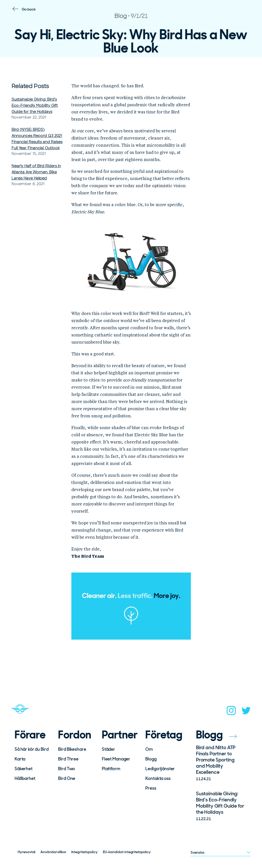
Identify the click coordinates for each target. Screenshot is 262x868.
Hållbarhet (25, 778)
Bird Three (68, 759)
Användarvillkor (53, 852)
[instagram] (231, 712)
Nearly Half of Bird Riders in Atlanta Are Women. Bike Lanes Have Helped (36, 172)
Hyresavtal (26, 852)
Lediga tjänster (160, 769)
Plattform (111, 769)
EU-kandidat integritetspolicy (127, 852)
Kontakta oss (158, 778)
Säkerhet (24, 769)
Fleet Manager (116, 759)
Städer (108, 749)
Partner (120, 735)
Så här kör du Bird (31, 749)
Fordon (74, 735)
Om (149, 749)
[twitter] (246, 712)
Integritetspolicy (85, 852)
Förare (30, 735)
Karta (20, 759)
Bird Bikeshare (72, 749)
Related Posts (30, 86)
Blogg (151, 759)
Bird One (67, 778)
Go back (29, 9)
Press (151, 788)
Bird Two (67, 769)
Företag (164, 735)
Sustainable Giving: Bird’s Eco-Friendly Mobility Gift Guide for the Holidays (35, 105)
